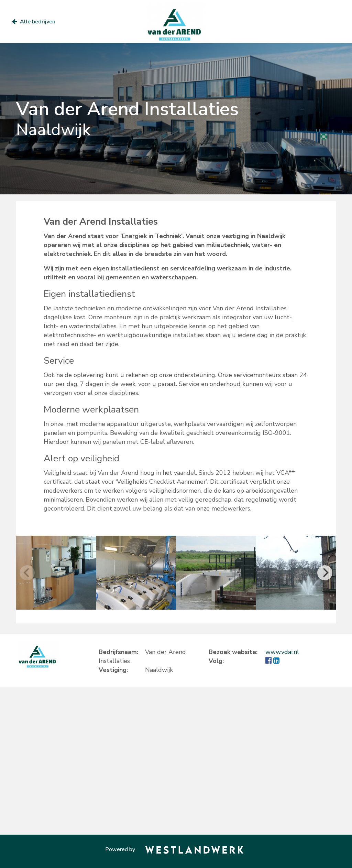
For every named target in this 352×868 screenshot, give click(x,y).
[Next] (325, 573)
